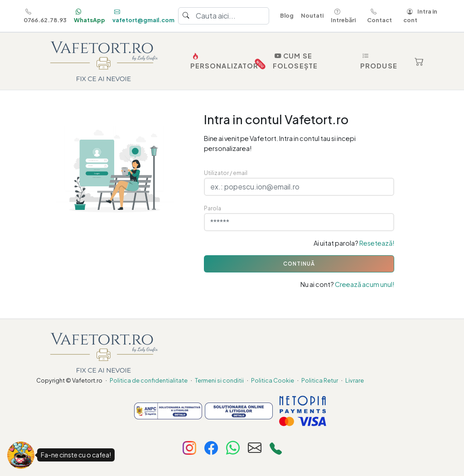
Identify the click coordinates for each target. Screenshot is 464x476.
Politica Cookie (273, 380)
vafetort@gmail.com (143, 16)
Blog (287, 15)
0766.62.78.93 (45, 16)
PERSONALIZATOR (226, 61)
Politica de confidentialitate (149, 380)
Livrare (355, 380)
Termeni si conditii (219, 380)
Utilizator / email (226, 173)
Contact (379, 16)
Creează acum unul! (365, 284)
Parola (213, 208)
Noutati (312, 15)
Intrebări (343, 16)
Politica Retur (320, 380)
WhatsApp (89, 16)
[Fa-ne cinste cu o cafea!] (21, 455)
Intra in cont (420, 16)
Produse (379, 61)
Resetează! (377, 243)
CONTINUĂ (299, 264)
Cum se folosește (295, 61)
